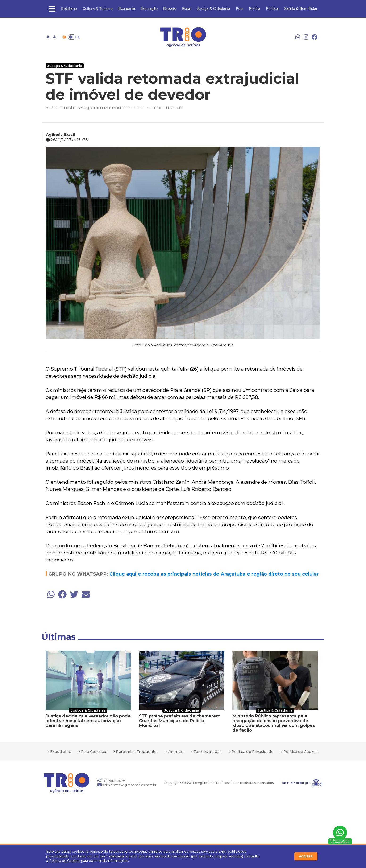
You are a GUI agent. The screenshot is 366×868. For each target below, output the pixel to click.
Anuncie (176, 751)
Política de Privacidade (253, 751)
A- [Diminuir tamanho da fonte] (49, 37)
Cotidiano (69, 9)
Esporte (170, 9)
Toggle (72, 37)
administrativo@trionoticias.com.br (127, 785)
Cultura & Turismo (98, 9)
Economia (127, 9)
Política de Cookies (65, 861)
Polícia (255, 9)
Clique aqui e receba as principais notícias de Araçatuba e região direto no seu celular (214, 574)
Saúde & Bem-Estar (301, 9)
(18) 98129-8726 (111, 781)
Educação (149, 9)
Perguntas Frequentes (137, 751)
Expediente (61, 751)
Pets (240, 9)
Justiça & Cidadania (213, 9)
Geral (186, 9)
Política (272, 9)
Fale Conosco (94, 751)
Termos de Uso (208, 751)
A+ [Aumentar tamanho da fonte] (55, 37)
